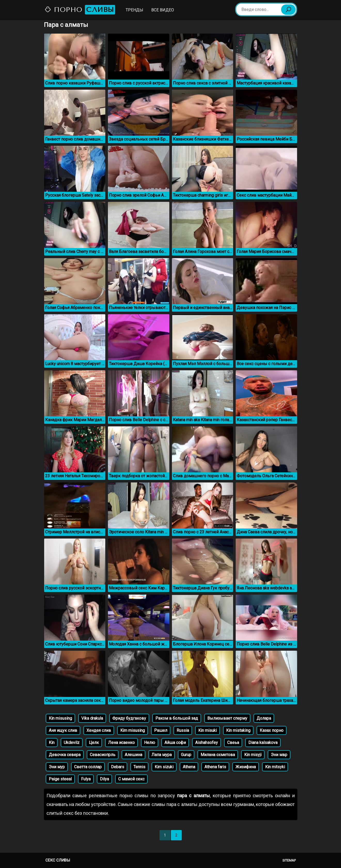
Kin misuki (208, 730)
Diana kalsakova (263, 743)
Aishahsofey (207, 743)
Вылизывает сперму (227, 718)
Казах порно (272, 730)
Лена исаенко (121, 743)
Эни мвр (279, 755)
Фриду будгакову (129, 718)
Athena (189, 767)
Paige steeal (60, 779)
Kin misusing (60, 718)
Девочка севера (65, 755)
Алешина (133, 755)
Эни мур (57, 767)
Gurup (186, 755)
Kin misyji (253, 755)
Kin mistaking (238, 730)
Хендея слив (99, 730)
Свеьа (233, 743)
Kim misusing (133, 730)
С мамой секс (131, 779)
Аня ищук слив (63, 730)
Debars (118, 767)
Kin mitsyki (275, 767)
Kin (52, 743)
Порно (80, 10)
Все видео (163, 10)
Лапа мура (162, 755)
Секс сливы (58, 860)
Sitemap (289, 860)
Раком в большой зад (177, 718)
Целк (94, 743)
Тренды (134, 10)
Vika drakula (92, 718)
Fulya (86, 779)
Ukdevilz (72, 743)
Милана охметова (218, 755)
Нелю (150, 743)
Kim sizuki (164, 767)
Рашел (161, 730)
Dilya (104, 779)
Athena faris (215, 767)
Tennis (139, 767)
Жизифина (246, 767)
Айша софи (175, 743)
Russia (183, 730)
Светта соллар (88, 767)
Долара (264, 718)
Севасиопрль (103, 755)
